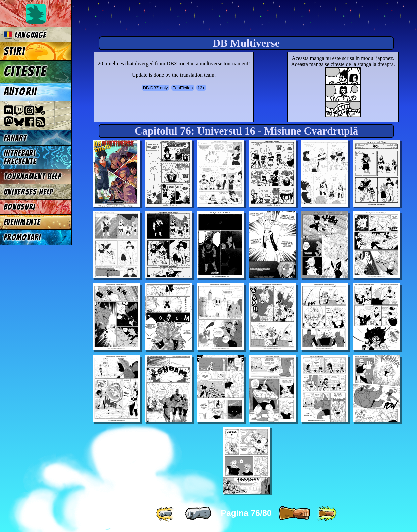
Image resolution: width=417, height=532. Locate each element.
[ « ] (198, 514)
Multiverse (175, 19)
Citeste (25, 71)
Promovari (22, 237)
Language (25, 35)
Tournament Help (33, 177)
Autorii (20, 92)
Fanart (15, 138)
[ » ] (294, 514)
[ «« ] (166, 514)
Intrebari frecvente (20, 157)
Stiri (14, 51)
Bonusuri (19, 207)
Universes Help (29, 192)
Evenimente (22, 222)
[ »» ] (327, 514)
